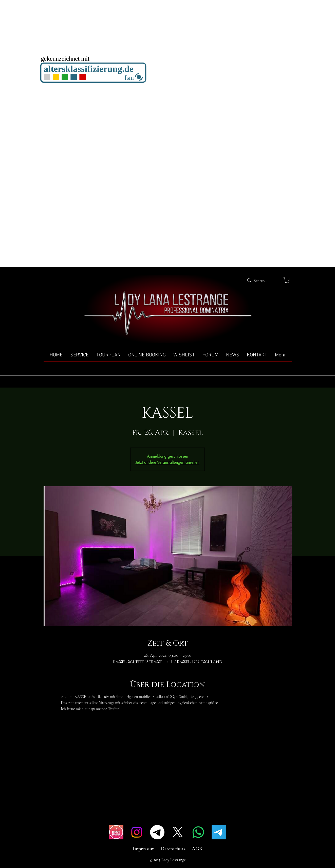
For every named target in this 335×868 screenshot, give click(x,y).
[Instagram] (137, 832)
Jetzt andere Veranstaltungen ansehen (167, 462)
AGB (197, 849)
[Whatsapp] (198, 832)
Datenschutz (173, 849)
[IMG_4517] (116, 832)
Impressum (144, 849)
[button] (287, 280)
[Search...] (263, 281)
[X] (178, 832)
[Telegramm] (157, 832)
